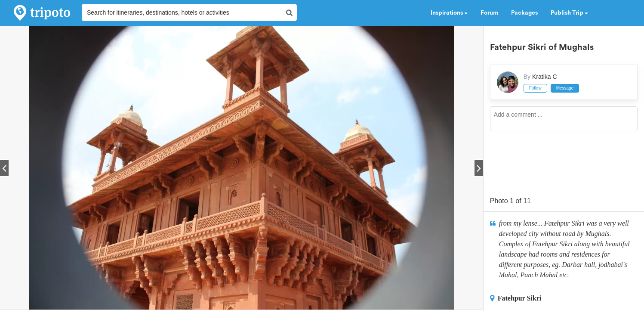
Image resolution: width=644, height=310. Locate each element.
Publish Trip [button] (569, 13)
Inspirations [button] (449, 13)
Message (565, 88)
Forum (489, 13)
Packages (524, 13)
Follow (535, 88)
